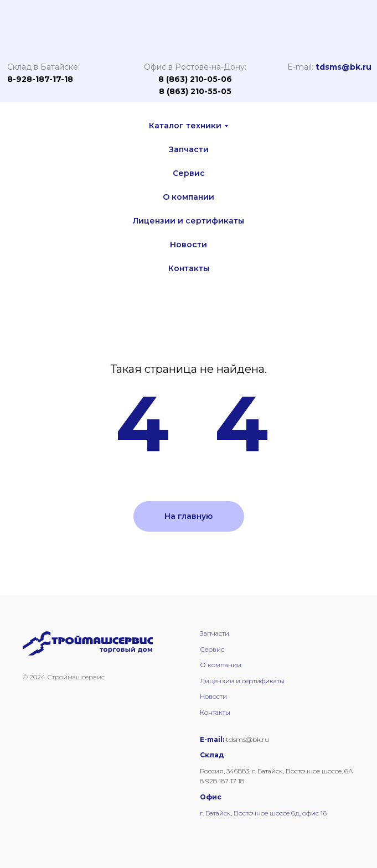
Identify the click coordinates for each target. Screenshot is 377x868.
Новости (188, 245)
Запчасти (189, 149)
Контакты (189, 268)
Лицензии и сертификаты (188, 221)
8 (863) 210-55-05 (195, 91)
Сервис (189, 173)
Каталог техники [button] (185, 126)
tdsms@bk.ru (344, 67)
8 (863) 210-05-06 (195, 79)
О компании (188, 197)
